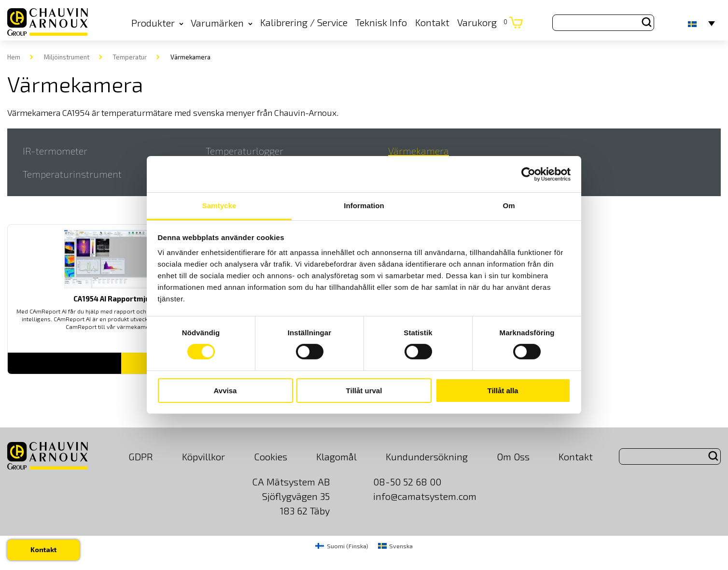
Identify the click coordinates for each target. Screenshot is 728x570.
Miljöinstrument (67, 57)
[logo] (48, 23)
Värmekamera (419, 151)
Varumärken (222, 23)
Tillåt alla (503, 391)
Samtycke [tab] (219, 206)
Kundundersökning (427, 456)
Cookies (271, 456)
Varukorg (482, 22)
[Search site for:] (603, 23)
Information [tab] (364, 206)
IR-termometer (55, 151)
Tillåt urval (364, 391)
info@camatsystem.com (425, 496)
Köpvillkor (203, 456)
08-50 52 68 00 (407, 482)
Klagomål (336, 456)
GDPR (141, 456)
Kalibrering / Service (304, 22)
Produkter (157, 23)
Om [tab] (509, 206)
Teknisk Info (381, 22)
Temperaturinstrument (72, 174)
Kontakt (432, 22)
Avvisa (225, 391)
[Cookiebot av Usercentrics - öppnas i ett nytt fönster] (528, 174)
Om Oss (513, 456)
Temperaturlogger (245, 151)
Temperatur (130, 57)
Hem (14, 57)
